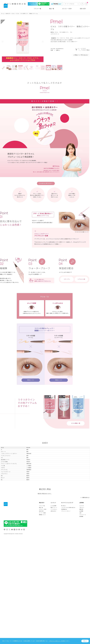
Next (43, 42)
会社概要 (81, 511)
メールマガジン (54, 509)
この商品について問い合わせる (80, 55)
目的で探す (83, 9)
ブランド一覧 (37, 9)
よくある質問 (53, 506)
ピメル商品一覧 (76, 423)
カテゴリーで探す (67, 9)
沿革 (80, 513)
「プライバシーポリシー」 (55, 641)
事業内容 (81, 509)
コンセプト (82, 506)
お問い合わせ (53, 511)
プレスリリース (83, 515)
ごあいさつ (82, 508)
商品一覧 (52, 9)
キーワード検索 (42, 513)
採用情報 (81, 516)
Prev (3, 42)
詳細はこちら (31, 380)
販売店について (42, 515)
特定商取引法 (64, 509)
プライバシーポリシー (66, 511)
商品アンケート (54, 508)
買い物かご (64, 506)
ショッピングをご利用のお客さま (68, 508)
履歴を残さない (86, 498)
